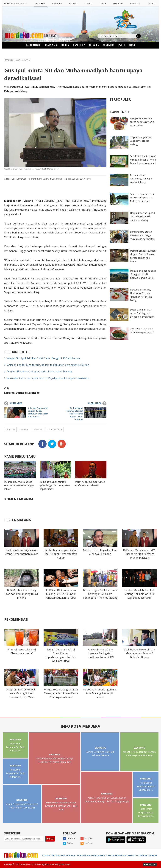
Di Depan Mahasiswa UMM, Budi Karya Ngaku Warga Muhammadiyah (139, 554)
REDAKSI (71, 855)
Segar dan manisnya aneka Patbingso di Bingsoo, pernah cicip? (142, 313)
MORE (153, 3)
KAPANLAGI (57, 3)
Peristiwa (10, 430)
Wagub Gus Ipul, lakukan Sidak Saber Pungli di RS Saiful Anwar (44, 358)
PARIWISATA (51, 45)
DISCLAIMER (98, 855)
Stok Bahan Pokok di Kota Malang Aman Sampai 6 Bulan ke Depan (140, 653)
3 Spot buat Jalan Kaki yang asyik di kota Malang (142, 141)
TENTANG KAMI (59, 855)
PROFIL (122, 45)
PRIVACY (132, 855)
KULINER (65, 45)
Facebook (69, 839)
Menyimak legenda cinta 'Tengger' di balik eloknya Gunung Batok (143, 274)
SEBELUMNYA (13, 403)
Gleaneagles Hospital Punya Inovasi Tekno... (146, 812)
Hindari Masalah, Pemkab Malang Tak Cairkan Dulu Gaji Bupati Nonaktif (139, 594)
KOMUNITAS (109, 45)
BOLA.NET (74, 3)
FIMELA (103, 3)
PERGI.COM (135, 3)
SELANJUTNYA (97, 403)
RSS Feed (86, 843)
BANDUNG (15, 739)
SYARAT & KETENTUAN (116, 855)
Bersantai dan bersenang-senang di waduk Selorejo (142, 179)
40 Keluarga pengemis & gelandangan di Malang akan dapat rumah (55, 485)
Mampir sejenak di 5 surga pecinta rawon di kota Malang (142, 122)
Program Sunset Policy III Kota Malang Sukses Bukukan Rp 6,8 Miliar (22, 693)
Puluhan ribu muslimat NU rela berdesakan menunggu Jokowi (19, 485)
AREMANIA (94, 45)
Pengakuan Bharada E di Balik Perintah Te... (15, 747)
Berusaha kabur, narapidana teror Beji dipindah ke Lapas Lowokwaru (48, 378)
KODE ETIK (142, 855)
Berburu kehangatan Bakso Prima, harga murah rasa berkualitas (142, 235)
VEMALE (89, 3)
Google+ (86, 839)
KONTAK (46, 855)
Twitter (68, 843)
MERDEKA (40, 3)
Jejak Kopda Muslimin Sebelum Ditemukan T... (146, 786)
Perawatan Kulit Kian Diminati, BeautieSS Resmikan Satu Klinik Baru (61, 806)
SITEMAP (153, 855)
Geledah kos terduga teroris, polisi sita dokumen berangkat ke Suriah (48, 365)
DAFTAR (50, 839)
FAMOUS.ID (118, 3)
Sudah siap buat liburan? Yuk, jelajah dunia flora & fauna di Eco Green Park (143, 160)
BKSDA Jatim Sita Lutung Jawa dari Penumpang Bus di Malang (22, 594)
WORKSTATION (84, 855)
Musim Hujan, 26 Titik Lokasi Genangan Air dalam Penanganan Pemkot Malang (100, 594)
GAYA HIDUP (79, 45)
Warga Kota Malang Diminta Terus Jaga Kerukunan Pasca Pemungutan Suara (61, 693)
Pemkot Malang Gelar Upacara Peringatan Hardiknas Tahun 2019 (100, 653)
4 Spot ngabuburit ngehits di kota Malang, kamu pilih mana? (100, 693)
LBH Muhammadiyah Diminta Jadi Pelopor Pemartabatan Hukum (61, 554)
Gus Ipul (24, 430)
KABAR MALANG (34, 45)
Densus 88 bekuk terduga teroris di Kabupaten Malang (39, 371)
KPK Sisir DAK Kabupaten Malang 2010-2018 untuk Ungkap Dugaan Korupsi (61, 594)
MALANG (50, 36)
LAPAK (132, 45)
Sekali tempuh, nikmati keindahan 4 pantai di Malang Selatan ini (142, 197)
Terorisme (38, 430)
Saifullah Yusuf (55, 430)
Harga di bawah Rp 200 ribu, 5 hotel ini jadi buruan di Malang (143, 216)
